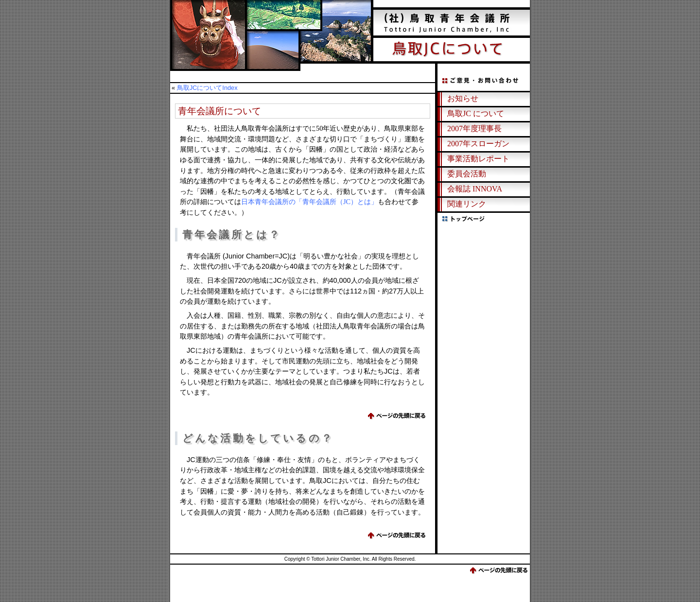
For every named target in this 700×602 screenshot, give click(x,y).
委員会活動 (467, 174)
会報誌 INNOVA (475, 189)
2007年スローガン (478, 144)
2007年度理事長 (474, 129)
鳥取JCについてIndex (207, 88)
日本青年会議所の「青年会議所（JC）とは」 (309, 202)
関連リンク (467, 204)
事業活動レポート (478, 159)
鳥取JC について (476, 113)
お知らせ (463, 98)
